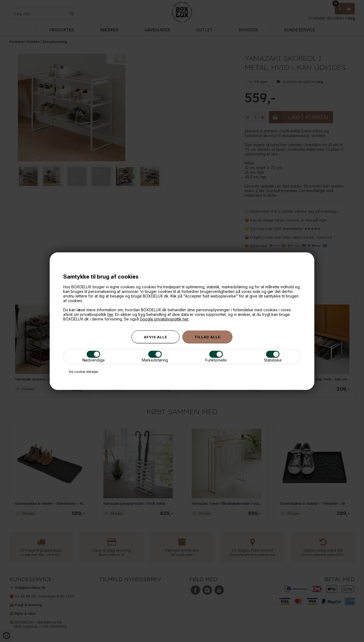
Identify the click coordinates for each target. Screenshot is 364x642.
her (110, 314)
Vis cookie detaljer (83, 372)
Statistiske (273, 357)
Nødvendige (94, 357)
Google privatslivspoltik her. (164, 319)
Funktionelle (216, 357)
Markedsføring (155, 357)
